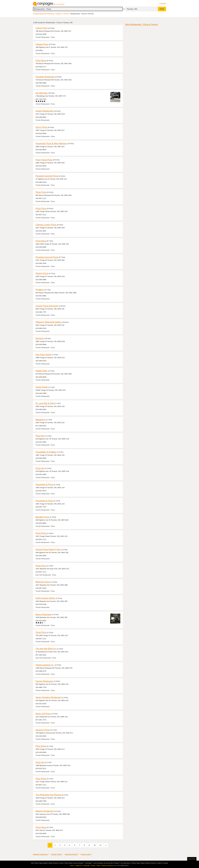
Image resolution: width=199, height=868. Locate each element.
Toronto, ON (132, 9)
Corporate (86, 865)
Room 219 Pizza (43, 714)
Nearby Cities (56, 854)
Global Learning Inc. (45, 665)
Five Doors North (43, 355)
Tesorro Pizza (42, 273)
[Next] (106, 845)
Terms (98, 865)
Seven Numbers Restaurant (48, 697)
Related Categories (40, 854)
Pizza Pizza (41, 192)
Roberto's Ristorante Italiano (49, 322)
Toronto (66, 14)
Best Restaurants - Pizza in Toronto (142, 24)
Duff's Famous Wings (45, 598)
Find (162, 9)
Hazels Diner (41, 371)
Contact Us (79, 865)
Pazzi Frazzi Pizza (44, 160)
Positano (40, 290)
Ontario (59, 14)
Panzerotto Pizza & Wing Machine (51, 143)
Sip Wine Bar (42, 93)
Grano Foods (42, 387)
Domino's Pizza (43, 730)
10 (95, 845)
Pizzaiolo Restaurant (45, 77)
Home (72, 865)
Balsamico (40, 420)
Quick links (192, 859)
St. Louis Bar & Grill (45, 403)
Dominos (40, 338)
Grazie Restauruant (44, 111)
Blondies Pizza (42, 517)
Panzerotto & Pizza (44, 484)
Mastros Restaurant (45, 811)
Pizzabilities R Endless (46, 452)
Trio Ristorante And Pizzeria (48, 795)
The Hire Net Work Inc (46, 649)
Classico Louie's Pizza (46, 225)
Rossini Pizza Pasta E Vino (48, 549)
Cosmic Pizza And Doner (47, 306)
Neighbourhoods (71, 854)
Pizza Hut (40, 436)
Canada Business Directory (43, 14)
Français (163, 3)
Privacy (93, 865)
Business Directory (107, 865)
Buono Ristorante (44, 614)
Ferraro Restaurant (44, 681)
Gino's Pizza (41, 127)
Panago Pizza (42, 44)
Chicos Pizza (42, 28)
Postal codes (86, 854)
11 (100, 845)
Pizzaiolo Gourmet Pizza (47, 176)
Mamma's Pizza (43, 582)
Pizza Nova (41, 60)
